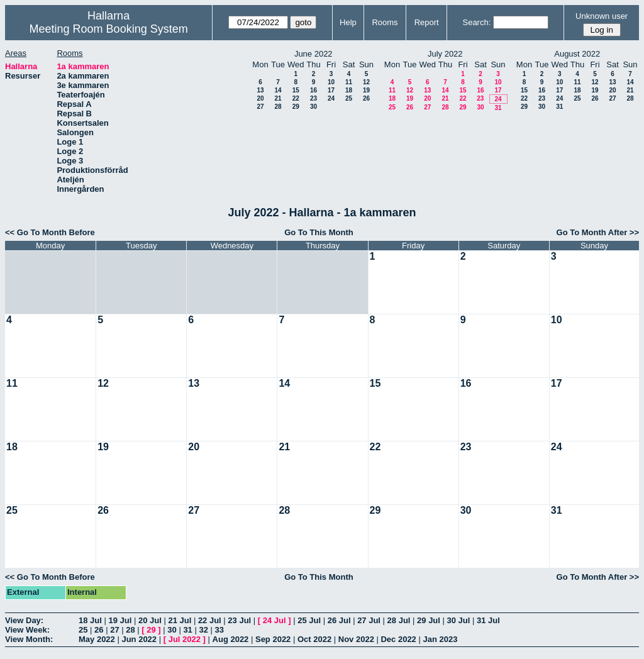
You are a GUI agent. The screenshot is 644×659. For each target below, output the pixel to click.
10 (331, 82)
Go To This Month (319, 232)
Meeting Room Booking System (109, 29)
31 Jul (488, 620)
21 (278, 98)
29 (296, 107)
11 (349, 82)
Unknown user (602, 16)
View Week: (27, 630)
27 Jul (369, 620)
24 (331, 98)
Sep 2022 (273, 639)
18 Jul (90, 620)
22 (296, 98)
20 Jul (150, 620)
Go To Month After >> (598, 232)
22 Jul (210, 620)
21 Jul (180, 620)
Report (427, 22)
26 (366, 98)
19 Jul (120, 620)
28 (278, 107)
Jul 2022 (185, 639)
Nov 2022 (356, 639)
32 (203, 630)
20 (260, 98)
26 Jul (339, 620)
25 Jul (309, 620)
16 (314, 90)
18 (349, 90)
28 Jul (399, 620)
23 (314, 98)
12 (366, 82)
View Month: (29, 639)
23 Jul (239, 620)
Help (348, 22)
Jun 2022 (139, 639)
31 (498, 108)
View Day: (24, 620)
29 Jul (429, 620)
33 (219, 630)
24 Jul (275, 620)
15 (296, 90)
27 (260, 107)
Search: (476, 22)
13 (260, 90)
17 (331, 90)
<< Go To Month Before (50, 232)
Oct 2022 (314, 639)
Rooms (385, 22)
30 (314, 107)
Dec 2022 (398, 639)
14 (278, 90)
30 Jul (459, 620)
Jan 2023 (440, 639)
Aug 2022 (231, 639)
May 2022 (97, 639)
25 (349, 98)
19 (366, 90)
